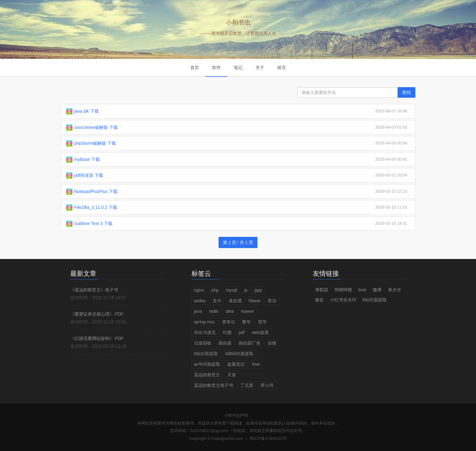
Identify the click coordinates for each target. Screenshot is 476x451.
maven (247, 311)
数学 (247, 322)
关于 (260, 68)
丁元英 (247, 385)
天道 (232, 375)
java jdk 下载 (87, 111)
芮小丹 (267, 385)
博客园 (321, 290)
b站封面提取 (206, 354)
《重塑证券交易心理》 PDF (97, 314)
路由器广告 (250, 343)
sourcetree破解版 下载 (96, 127)
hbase (255, 301)
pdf (242, 332)
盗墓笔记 (236, 364)
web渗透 (260, 332)
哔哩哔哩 (343, 290)
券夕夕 (395, 290)
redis (214, 311)
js (246, 290)
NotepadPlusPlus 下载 (96, 191)
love (363, 290)
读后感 (235, 301)
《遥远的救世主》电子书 (94, 290)
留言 (282, 68)
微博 (377, 290)
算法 (272, 301)
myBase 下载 (87, 159)
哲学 (262, 322)
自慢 (272, 343)
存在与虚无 (205, 332)
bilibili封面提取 (239, 354)
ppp (258, 290)
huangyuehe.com (227, 438)
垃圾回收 (203, 343)
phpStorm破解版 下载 (95, 143)
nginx (199, 290)
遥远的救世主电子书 (214, 385)
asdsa (200, 301)
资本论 (229, 322)
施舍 (319, 300)
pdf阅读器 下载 (89, 175)
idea (230, 311)
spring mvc (205, 322)
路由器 (225, 343)
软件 (216, 68)
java (198, 311)
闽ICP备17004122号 (268, 438)
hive (256, 364)
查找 (406, 92)
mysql (231, 290)
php (215, 290)
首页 (195, 68)
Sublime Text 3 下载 (93, 223)
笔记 (238, 68)
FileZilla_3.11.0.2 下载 (96, 207)
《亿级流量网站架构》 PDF (97, 338)
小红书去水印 (343, 300)
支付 (217, 301)
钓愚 (227, 332)
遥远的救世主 (207, 375)
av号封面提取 (207, 364)
